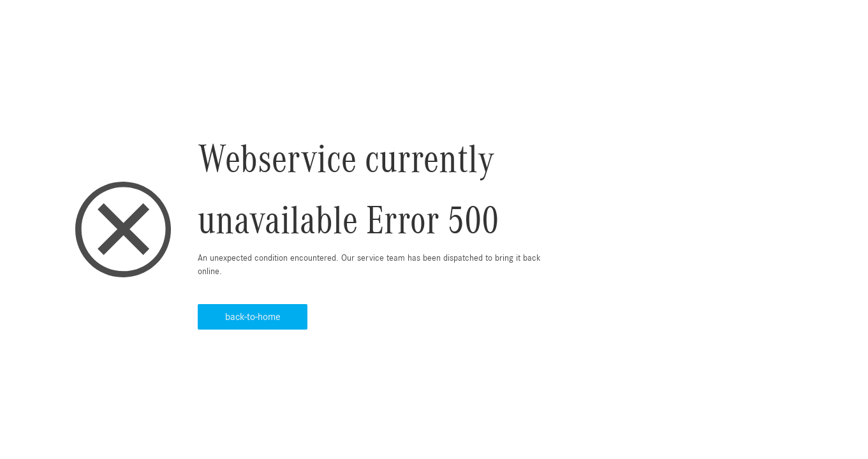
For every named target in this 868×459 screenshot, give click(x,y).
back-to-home (253, 317)
